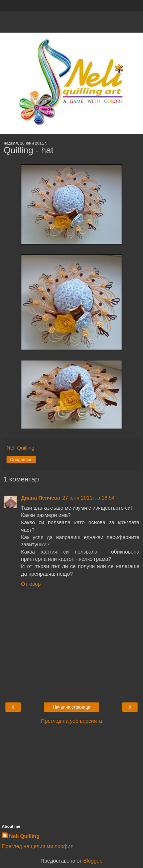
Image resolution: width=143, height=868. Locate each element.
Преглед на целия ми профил (38, 846)
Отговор (31, 584)
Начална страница (71, 707)
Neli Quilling (24, 836)
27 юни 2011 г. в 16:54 (89, 498)
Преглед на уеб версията (71, 721)
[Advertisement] (71, 20)
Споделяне (21, 460)
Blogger (92, 861)
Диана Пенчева (41, 498)
